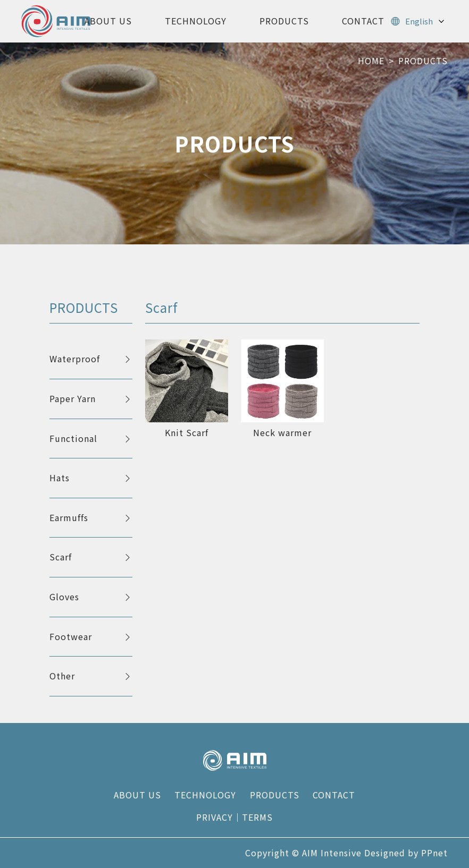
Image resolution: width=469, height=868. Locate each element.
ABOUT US (108, 21)
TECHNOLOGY (196, 21)
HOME (371, 61)
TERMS (257, 817)
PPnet (434, 853)
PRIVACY (215, 817)
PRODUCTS (284, 21)
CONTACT (363, 21)
